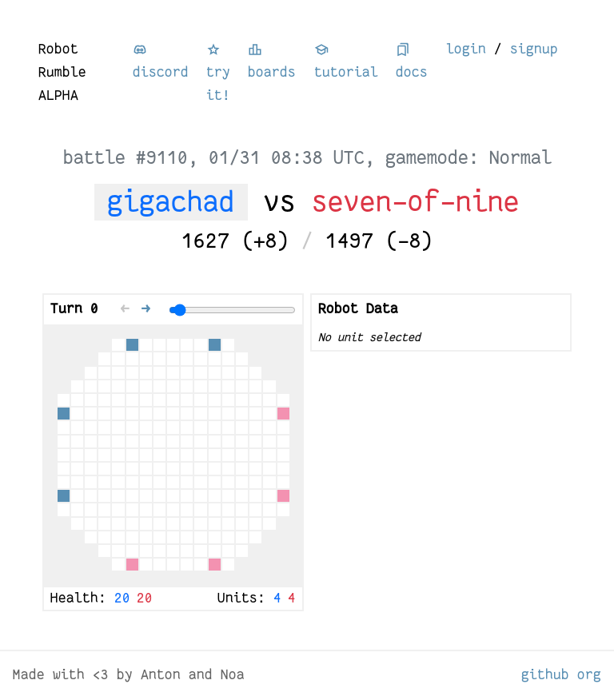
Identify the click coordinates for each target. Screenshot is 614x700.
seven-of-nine (416, 202)
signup (534, 49)
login (466, 49)
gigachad (171, 202)
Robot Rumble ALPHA (62, 72)
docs (412, 61)
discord (161, 61)
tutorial (346, 61)
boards (272, 61)
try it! (218, 72)
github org (561, 675)
